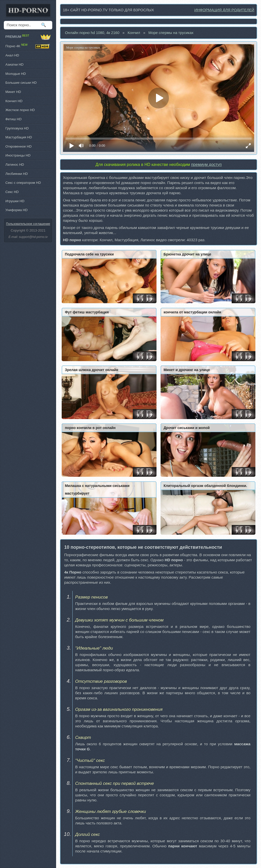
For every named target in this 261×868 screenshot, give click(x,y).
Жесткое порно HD (20, 110)
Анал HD (12, 55)
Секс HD (12, 192)
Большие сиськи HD (21, 83)
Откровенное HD (18, 146)
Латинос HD (15, 164)
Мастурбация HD (19, 137)
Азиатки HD (14, 64)
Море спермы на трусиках (171, 33)
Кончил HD (14, 101)
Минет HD (13, 92)
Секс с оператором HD (23, 183)
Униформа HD (16, 210)
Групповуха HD (17, 128)
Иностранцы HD (18, 155)
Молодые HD (16, 74)
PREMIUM (28, 37)
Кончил (134, 33)
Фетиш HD (14, 119)
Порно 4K (28, 46)
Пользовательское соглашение (28, 224)
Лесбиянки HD (17, 174)
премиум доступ (206, 164)
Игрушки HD (15, 201)
